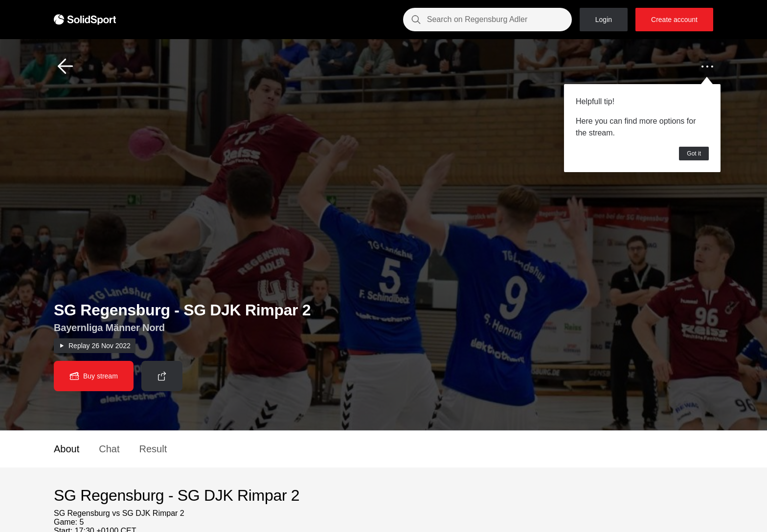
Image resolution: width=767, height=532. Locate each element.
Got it (694, 154)
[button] (66, 66)
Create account (674, 20)
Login (604, 20)
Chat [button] (109, 449)
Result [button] (153, 449)
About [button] (67, 449)
